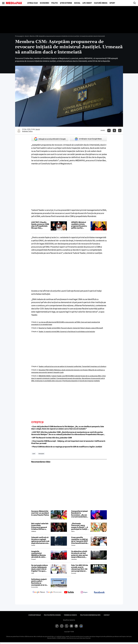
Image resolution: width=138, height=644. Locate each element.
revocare (41, 454)
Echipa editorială (35, 615)
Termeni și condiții (70, 615)
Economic (45, 3)
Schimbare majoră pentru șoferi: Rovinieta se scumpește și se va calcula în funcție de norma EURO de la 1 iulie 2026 (40, 582)
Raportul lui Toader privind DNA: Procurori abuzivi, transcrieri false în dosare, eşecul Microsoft (71, 328)
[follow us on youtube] (69, 592)
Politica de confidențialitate (90, 615)
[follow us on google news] (39, 592)
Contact (107, 615)
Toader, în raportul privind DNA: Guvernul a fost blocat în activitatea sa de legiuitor (67, 332)
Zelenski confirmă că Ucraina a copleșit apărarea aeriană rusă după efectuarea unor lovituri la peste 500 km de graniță (40, 540)
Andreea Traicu (27, 131)
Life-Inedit (87, 3)
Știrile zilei (33, 3)
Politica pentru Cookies (52, 615)
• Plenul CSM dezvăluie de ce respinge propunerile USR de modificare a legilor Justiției (67, 447)
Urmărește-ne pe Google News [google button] (88, 139)
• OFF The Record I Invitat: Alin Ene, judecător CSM (52, 438)
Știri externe (66, 3)
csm (34, 454)
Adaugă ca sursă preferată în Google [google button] (50, 139)
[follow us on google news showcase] (54, 592)
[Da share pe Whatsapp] (120, 130)
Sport (112, 3)
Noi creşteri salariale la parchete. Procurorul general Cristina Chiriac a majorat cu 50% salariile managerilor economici (40, 526)
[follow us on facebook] (99, 592)
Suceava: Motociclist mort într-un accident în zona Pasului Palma (40, 513)
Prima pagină (19, 36)
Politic (55, 3)
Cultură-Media (101, 3)
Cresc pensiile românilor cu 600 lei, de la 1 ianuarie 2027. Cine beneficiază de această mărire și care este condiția (80, 540)
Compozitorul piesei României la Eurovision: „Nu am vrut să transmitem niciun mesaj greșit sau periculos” (79, 514)
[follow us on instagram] (84, 592)
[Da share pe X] (114, 130)
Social (77, 3)
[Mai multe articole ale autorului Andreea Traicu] (19, 130)
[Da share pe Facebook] (109, 130)
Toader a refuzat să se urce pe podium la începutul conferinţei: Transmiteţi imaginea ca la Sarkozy (72, 366)
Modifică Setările (69, 620)
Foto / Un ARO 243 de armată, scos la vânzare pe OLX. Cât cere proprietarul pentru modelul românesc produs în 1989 (80, 568)
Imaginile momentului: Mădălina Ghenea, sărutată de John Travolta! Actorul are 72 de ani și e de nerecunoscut (40, 554)
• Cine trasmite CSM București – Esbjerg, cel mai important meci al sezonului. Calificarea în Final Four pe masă (68, 442)
